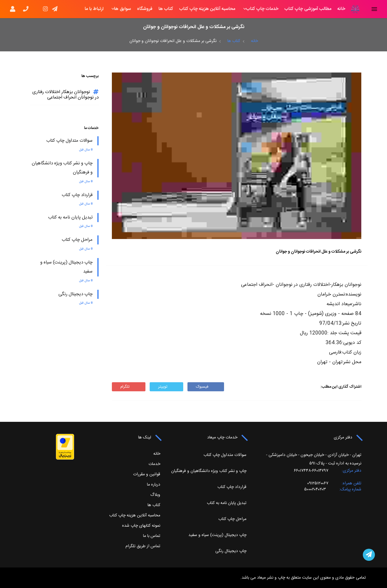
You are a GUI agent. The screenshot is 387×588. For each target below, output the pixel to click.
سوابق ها (122, 9)
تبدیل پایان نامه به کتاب (70, 217)
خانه (341, 9)
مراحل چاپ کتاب (77, 240)
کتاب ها (166, 9)
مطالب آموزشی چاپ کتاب (308, 9)
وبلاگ (155, 495)
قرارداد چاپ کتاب (77, 195)
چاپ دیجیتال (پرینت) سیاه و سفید (217, 535)
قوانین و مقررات (147, 474)
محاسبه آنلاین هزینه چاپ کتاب (207, 9)
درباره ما (154, 485)
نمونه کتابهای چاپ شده (141, 526)
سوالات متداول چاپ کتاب (69, 141)
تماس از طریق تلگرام (143, 546)
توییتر (166, 387)
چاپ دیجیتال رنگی (75, 294)
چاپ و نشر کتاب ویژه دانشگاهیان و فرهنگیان (209, 471)
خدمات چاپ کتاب (262, 9)
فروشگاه (145, 9)
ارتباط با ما (94, 9)
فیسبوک (206, 387)
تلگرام (129, 387)
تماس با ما (152, 536)
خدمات (154, 464)
